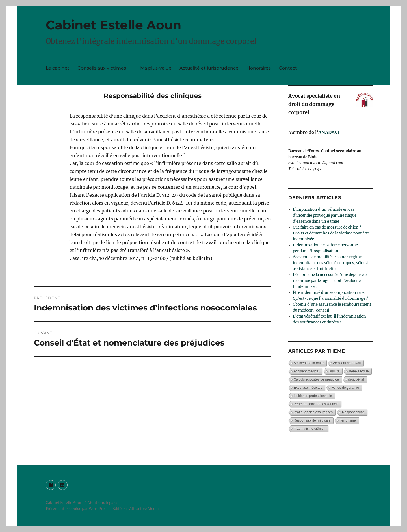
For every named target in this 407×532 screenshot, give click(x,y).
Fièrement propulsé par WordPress (78, 509)
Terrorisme (348, 420)
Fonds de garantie (345, 388)
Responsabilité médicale (312, 420)
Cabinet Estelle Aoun (113, 25)
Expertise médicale (308, 388)
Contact (288, 68)
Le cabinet (58, 68)
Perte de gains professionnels (316, 404)
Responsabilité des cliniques (153, 96)
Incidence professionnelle (313, 396)
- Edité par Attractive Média (134, 509)
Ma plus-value (156, 68)
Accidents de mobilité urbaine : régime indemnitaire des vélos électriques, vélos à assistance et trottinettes (331, 263)
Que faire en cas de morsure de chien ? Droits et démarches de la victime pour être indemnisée (331, 233)
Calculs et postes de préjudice (316, 379)
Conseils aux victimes (102, 68)
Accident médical (307, 371)
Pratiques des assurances (313, 412)
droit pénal (356, 379)
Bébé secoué (359, 371)
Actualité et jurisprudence (209, 68)
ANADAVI (329, 132)
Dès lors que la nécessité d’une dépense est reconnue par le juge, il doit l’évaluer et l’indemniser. (331, 281)
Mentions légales (103, 503)
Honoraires (259, 68)
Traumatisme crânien (309, 429)
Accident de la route (309, 363)
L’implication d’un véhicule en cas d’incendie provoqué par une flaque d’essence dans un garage (325, 215)
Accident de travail (347, 363)
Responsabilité (353, 412)
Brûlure (334, 371)
